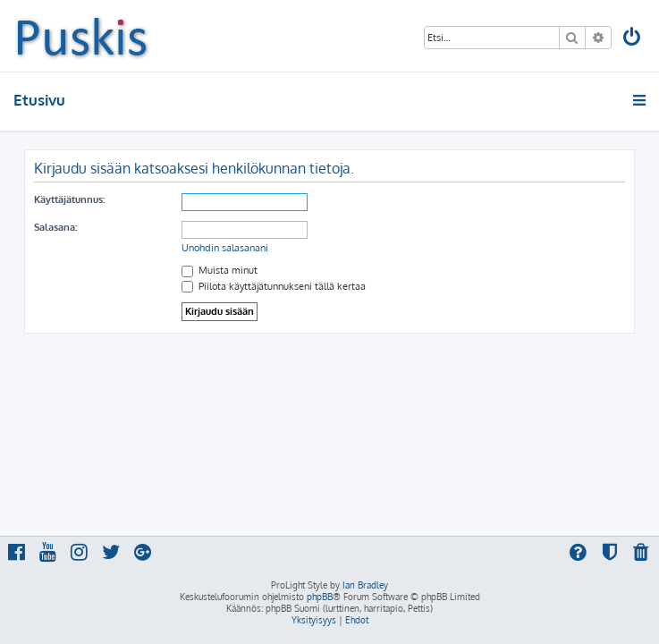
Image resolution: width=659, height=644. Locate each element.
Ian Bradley (365, 585)
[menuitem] (633, 39)
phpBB (320, 597)
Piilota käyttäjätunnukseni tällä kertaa (274, 286)
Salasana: (55, 227)
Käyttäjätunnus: (69, 199)
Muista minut (220, 270)
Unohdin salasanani (225, 248)
